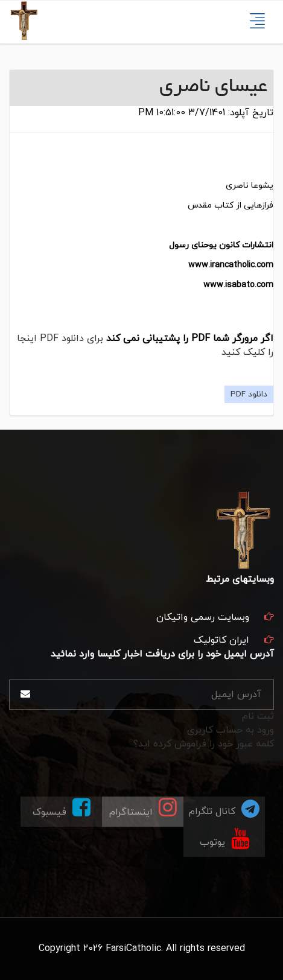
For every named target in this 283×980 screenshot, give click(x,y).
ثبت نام (258, 716)
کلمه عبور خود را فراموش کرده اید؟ (204, 744)
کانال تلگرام (224, 808)
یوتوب (224, 838)
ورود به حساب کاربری (231, 730)
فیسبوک (62, 808)
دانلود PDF (249, 394)
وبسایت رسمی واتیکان (203, 617)
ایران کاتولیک (221, 640)
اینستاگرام (143, 808)
